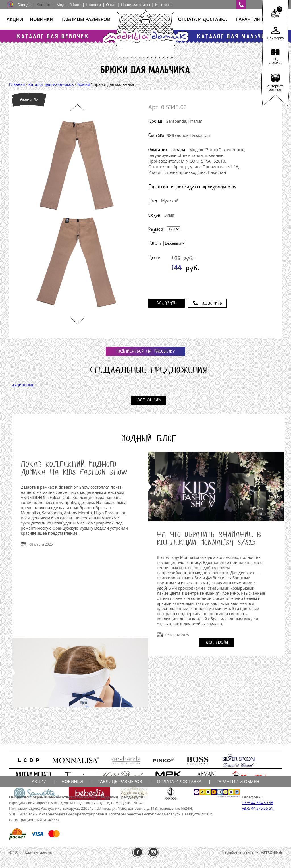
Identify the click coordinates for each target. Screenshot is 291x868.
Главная (17, 84)
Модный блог (69, 5)
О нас (111, 5)
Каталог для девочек (53, 36)
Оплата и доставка (202, 19)
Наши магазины (136, 5)
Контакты (164, 5)
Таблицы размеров (86, 19)
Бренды (25, 5)
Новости (93, 5)
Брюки (84, 84)
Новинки (42, 19)
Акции (15, 19)
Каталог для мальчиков (238, 36)
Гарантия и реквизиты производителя (192, 187)
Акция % (29, 100)
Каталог (43, 5)
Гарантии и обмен (260, 19)
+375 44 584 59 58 (257, 803)
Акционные (23, 385)
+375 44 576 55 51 (257, 808)
